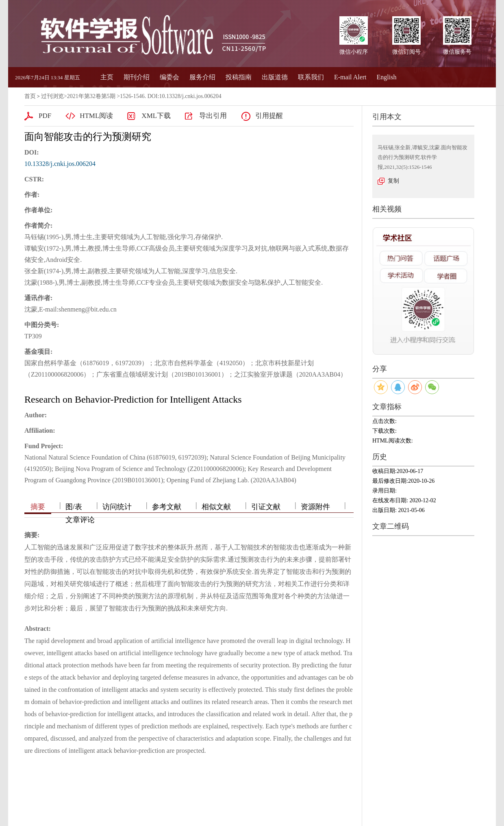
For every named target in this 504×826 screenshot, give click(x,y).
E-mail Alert (350, 77)
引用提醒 (269, 116)
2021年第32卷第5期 (91, 96)
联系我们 (311, 77)
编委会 (169, 77)
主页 (107, 77)
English (387, 77)
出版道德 (275, 77)
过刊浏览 (52, 96)
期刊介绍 (137, 77)
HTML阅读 (96, 116)
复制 (393, 181)
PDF (45, 116)
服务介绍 (202, 77)
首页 (30, 96)
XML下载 (156, 116)
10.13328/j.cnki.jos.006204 (60, 164)
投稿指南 (239, 77)
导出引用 (213, 116)
